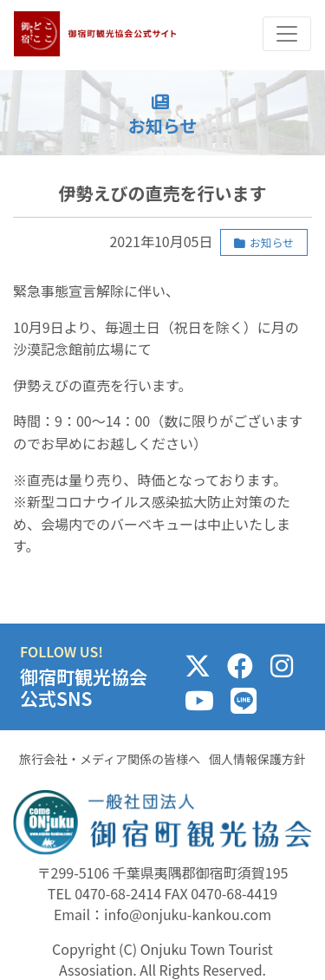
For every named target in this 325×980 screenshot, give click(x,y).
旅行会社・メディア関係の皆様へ (110, 759)
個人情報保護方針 (257, 759)
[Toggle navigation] (287, 34)
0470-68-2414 (118, 893)
